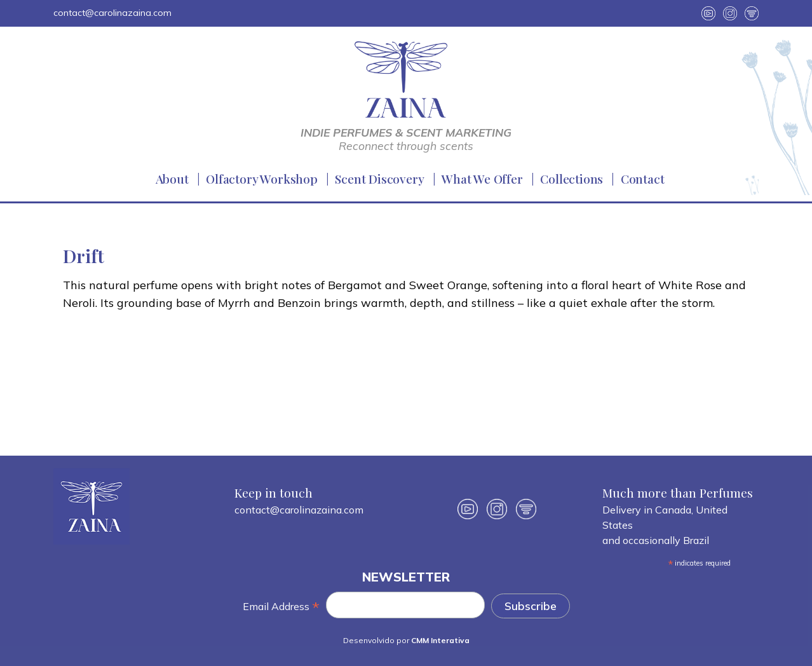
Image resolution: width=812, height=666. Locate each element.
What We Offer (482, 179)
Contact (643, 179)
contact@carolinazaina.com (112, 13)
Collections (572, 179)
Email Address (281, 607)
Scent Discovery (379, 179)
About (172, 179)
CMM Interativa (440, 640)
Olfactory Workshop (262, 179)
